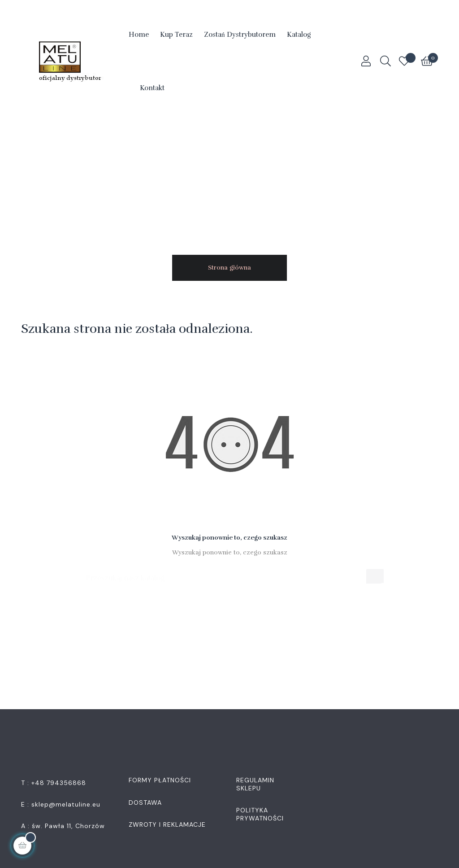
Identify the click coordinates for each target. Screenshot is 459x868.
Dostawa (145, 803)
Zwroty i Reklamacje (167, 824)
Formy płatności (160, 780)
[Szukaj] (230, 574)
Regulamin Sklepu (255, 784)
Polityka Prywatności (260, 814)
